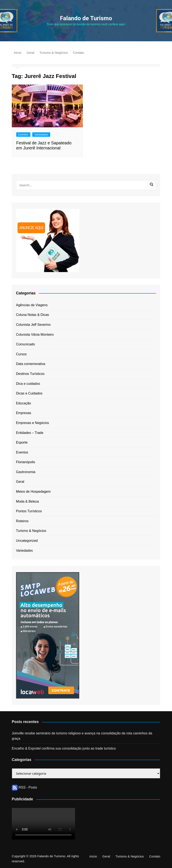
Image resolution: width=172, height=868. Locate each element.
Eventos (23, 135)
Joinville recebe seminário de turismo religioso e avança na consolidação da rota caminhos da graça (82, 736)
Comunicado (26, 344)
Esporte (22, 442)
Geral (30, 53)
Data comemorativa (31, 364)
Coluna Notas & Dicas (33, 315)
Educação (24, 403)
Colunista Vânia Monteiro (35, 335)
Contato (79, 53)
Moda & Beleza (28, 501)
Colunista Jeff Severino (33, 325)
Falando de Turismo (86, 18)
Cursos (21, 354)
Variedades (41, 135)
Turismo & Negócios (54, 53)
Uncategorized (27, 541)
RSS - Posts (24, 787)
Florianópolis (26, 462)
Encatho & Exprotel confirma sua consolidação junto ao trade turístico (64, 748)
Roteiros (22, 521)
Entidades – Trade (30, 433)
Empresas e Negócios (33, 423)
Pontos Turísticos (29, 511)
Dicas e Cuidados (29, 393)
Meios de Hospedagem (33, 492)
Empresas (24, 413)
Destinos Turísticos (30, 374)
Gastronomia (26, 472)
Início (18, 53)
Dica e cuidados (28, 384)
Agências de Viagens (32, 305)
